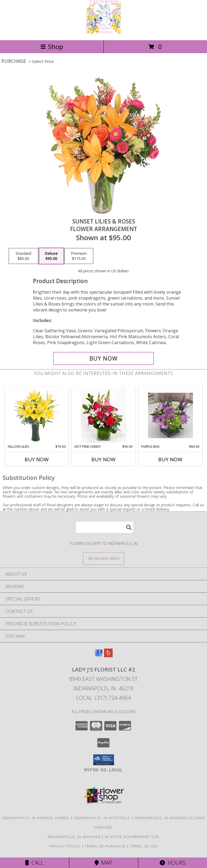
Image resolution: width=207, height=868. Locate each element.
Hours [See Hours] (173, 863)
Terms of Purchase (105, 846)
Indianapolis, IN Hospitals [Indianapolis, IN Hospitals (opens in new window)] (102, 818)
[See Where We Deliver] (103, 558)
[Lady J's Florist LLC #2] (103, 32)
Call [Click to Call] (34, 863)
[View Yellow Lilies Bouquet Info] (37, 416)
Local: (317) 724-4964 (103, 698)
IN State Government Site (132, 837)
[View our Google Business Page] (99, 655)
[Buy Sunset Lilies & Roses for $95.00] (103, 358)
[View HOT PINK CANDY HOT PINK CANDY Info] (104, 416)
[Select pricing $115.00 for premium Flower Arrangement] (79, 256)
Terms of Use (144, 846)
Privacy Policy (65, 846)
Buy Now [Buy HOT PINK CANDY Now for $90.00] (103, 459)
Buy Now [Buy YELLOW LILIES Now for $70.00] (37, 459)
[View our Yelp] (108, 655)
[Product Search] (105, 527)
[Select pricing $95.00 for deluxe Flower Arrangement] (51, 256)
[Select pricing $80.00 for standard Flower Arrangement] (23, 256)
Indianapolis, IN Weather (74, 837)
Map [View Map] (103, 863)
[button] (104, 760)
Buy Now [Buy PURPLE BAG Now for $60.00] (170, 459)
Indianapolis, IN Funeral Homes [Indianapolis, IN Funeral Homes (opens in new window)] (36, 818)
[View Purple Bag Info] (170, 416)
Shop (52, 47)
